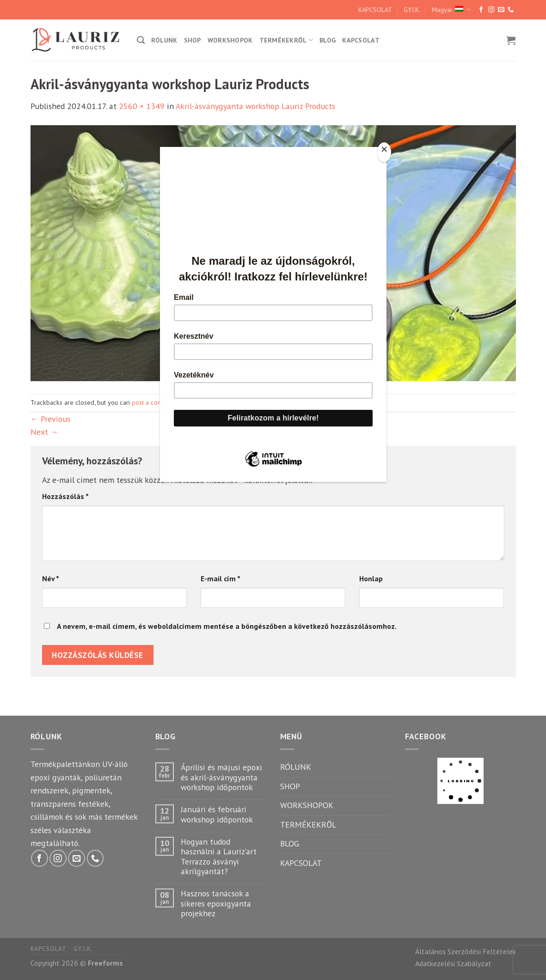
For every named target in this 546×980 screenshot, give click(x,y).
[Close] (384, 152)
